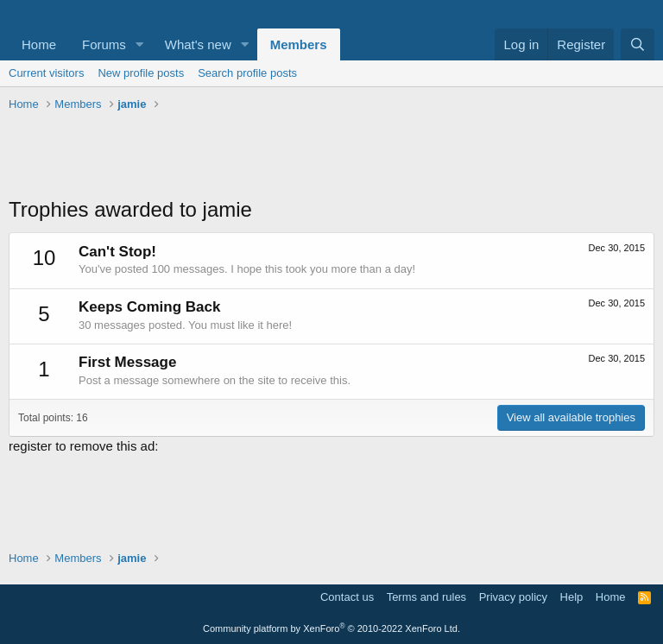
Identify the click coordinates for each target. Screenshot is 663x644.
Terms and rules (426, 597)
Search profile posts (247, 73)
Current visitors (46, 73)
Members (299, 44)
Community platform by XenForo (331, 628)
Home (39, 44)
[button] (140, 44)
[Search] (638, 44)
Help (572, 597)
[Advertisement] (331, 156)
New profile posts (141, 73)
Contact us (347, 597)
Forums (104, 44)
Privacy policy (513, 597)
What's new (198, 44)
